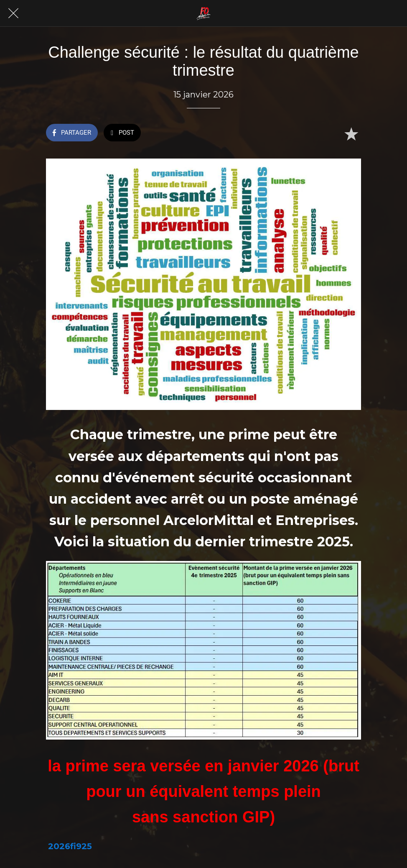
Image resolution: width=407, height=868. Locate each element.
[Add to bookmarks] (351, 133)
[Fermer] (13, 13)
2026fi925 (70, 846)
